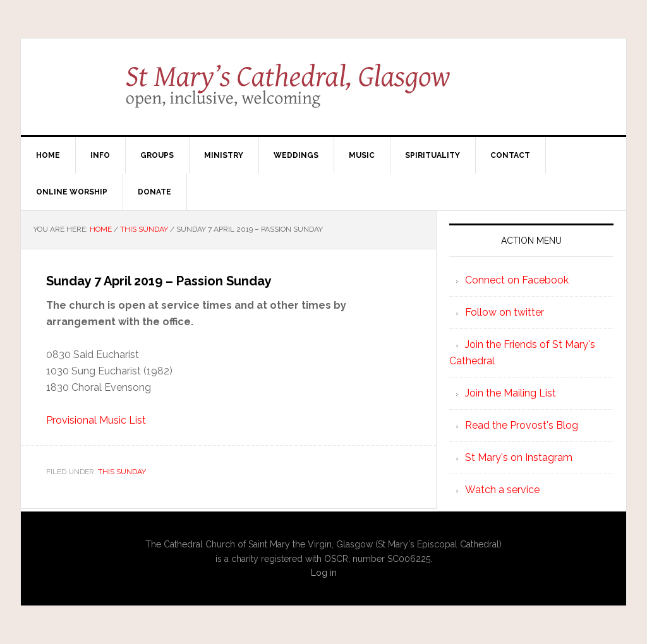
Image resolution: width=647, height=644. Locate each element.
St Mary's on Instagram (519, 457)
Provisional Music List (96, 420)
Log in (324, 573)
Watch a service (502, 490)
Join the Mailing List (511, 393)
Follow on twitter (505, 312)
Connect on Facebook (517, 280)
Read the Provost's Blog (522, 425)
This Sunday (122, 472)
